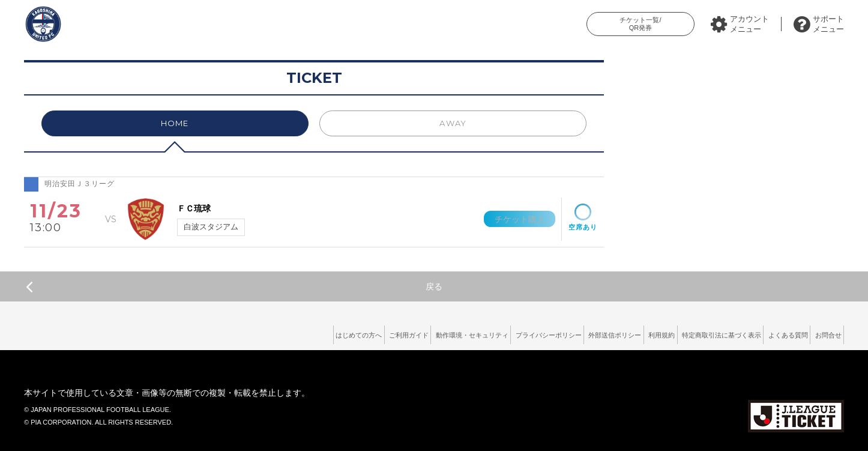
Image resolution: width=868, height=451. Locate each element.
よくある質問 (772, 333)
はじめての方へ (253, 333)
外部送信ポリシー (561, 333)
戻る (234, 286)
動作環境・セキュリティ (391, 333)
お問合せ (823, 333)
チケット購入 (512, 219)
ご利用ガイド (315, 333)
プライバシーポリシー (482, 333)
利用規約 (619, 333)
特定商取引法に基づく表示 (692, 333)
